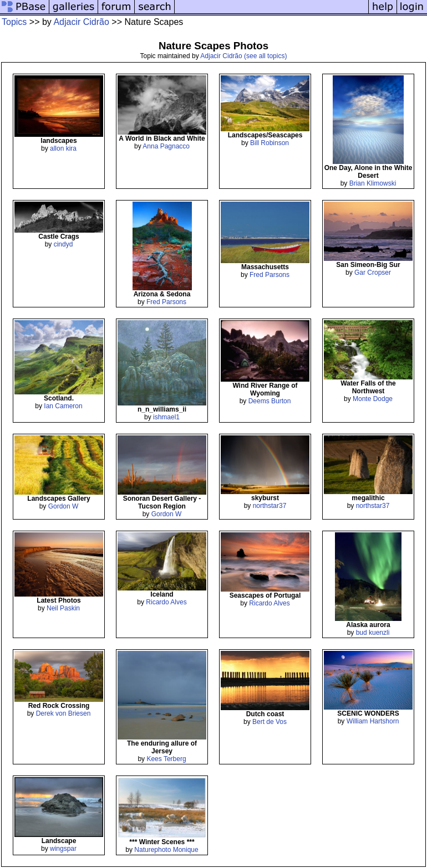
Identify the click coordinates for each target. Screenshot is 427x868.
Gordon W (63, 506)
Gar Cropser (373, 273)
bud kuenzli (373, 633)
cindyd (63, 244)
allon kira (63, 148)
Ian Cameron (63, 406)
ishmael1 (166, 417)
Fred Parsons (166, 302)
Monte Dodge (373, 399)
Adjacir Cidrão (81, 22)
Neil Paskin (63, 608)
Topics (14, 22)
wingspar (63, 849)
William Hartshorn (373, 721)
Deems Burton (270, 401)
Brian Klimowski (373, 183)
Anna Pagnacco (166, 146)
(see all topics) (265, 56)
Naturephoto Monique (166, 850)
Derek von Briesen (63, 713)
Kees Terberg (166, 759)
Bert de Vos (270, 722)
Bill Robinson (270, 143)
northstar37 (270, 506)
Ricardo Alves (166, 602)
